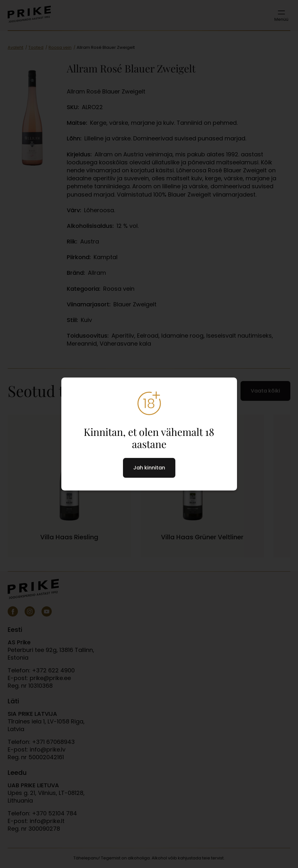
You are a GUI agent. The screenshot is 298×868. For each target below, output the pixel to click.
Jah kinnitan (149, 468)
